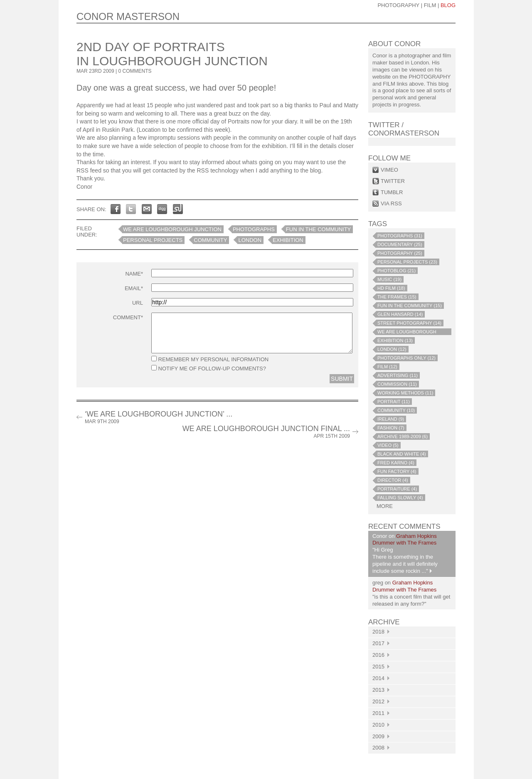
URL (138, 303)
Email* (134, 288)
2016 (381, 655)
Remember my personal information (210, 359)
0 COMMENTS (135, 71)
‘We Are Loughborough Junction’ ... (159, 417)
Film (430, 5)
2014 (381, 678)
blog (448, 5)
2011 (381, 713)
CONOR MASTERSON (128, 16)
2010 (381, 725)
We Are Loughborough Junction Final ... (266, 432)
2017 (381, 643)
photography (398, 5)
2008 (381, 748)
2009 (381, 736)
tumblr (392, 192)
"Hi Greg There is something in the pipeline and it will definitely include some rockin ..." (405, 560)
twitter (393, 181)
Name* (134, 274)
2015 (381, 667)
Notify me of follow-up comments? (209, 368)
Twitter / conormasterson (404, 129)
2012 (381, 701)
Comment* (128, 317)
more (385, 506)
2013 (381, 690)
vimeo (389, 170)
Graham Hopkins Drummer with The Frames (405, 540)
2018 (381, 632)
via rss (391, 203)
